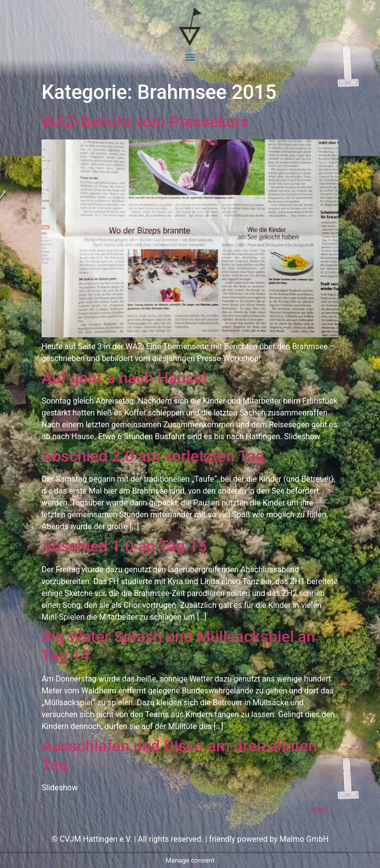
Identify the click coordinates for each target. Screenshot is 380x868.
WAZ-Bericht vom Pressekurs (145, 122)
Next (325, 809)
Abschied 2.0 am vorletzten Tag (153, 456)
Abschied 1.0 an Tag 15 (124, 546)
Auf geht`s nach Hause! (124, 378)
